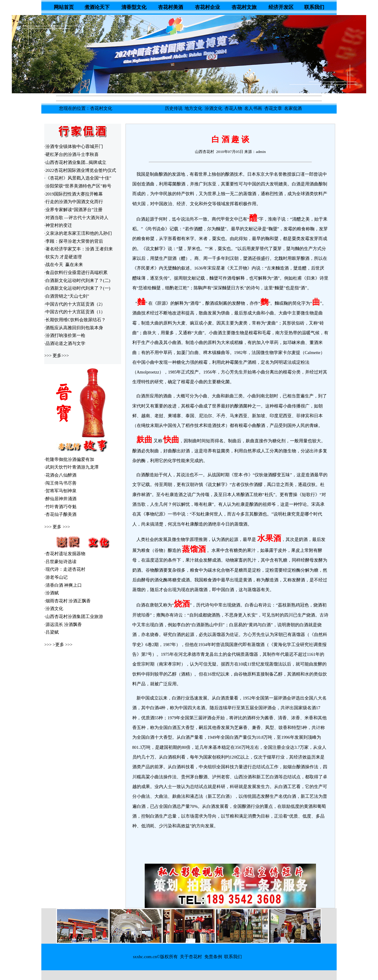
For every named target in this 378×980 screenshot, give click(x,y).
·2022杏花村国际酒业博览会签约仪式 (80, 170)
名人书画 (253, 108)
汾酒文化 (214, 108)
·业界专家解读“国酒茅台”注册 (73, 210)
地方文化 (193, 108)
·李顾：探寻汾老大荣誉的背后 (74, 241)
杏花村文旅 (244, 7)
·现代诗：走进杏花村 (65, 569)
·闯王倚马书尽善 (60, 483)
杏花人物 (233, 108)
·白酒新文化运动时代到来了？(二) (77, 281)
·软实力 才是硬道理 (63, 257)
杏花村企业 (207, 7)
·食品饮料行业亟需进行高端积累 (76, 273)
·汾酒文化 (54, 609)
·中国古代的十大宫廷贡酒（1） (75, 312)
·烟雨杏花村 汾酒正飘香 (67, 601)
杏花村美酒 (171, 7)
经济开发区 (281, 7)
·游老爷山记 (56, 577)
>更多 (58, 645)
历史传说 (174, 108)
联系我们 (314, 7)
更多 (57, 356)
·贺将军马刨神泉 (60, 491)
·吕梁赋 (52, 632)
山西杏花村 (206, 152)
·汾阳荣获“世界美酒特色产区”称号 (78, 186)
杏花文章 (273, 108)
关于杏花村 (191, 957)
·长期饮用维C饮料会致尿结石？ (75, 320)
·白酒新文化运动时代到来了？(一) (77, 288)
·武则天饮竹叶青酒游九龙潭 (71, 467)
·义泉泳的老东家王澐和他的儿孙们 (78, 233)
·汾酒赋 (52, 593)
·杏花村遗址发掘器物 (65, 554)
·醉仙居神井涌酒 (60, 499)
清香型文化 (134, 7)
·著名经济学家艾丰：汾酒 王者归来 (79, 249)
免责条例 (213, 957)
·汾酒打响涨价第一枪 (65, 335)
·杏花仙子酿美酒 (60, 514)
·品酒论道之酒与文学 (65, 343)
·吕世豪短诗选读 (60, 562)
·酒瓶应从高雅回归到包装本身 (74, 328)
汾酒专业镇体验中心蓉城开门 (74, 146)
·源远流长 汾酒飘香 (63, 624)
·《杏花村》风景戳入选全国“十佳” (78, 178)
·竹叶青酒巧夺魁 (60, 507)
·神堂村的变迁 (58, 225)
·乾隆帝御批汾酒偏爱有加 (69, 459)
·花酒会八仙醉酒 (60, 475)
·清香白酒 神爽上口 (63, 585)
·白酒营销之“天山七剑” (67, 296)
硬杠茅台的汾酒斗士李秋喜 (72, 154)
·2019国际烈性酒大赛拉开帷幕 (74, 194)
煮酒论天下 (97, 7)
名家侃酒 (293, 108)
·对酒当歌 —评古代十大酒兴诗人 (76, 218)
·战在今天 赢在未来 (64, 265)
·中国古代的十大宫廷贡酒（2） (75, 304)
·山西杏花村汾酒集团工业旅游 (74, 617)
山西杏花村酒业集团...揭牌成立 (76, 162)
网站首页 (64, 7)
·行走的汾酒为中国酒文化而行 (74, 202)
